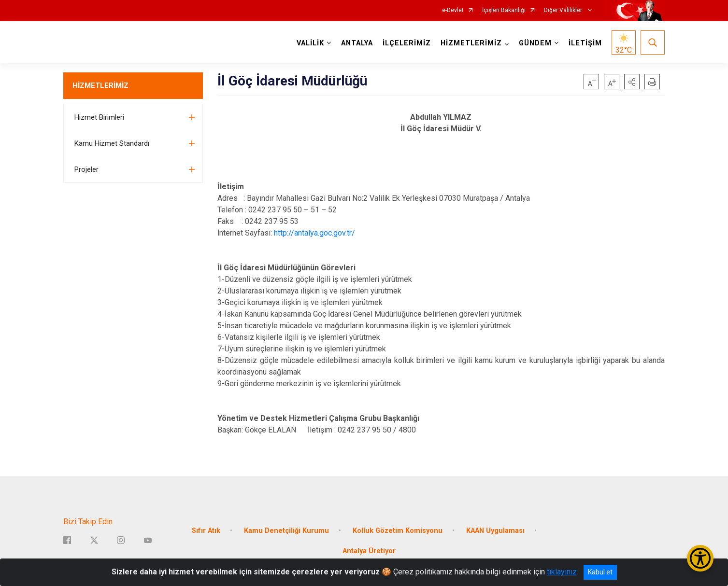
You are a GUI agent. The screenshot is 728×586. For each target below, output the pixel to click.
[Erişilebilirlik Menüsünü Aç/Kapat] (700, 558)
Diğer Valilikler (564, 10)
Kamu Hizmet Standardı (112, 143)
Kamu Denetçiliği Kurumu (286, 531)
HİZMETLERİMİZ (100, 85)
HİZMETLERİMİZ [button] (471, 43)
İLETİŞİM (585, 43)
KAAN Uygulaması (495, 531)
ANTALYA (357, 43)
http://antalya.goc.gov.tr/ (314, 233)
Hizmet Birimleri (99, 117)
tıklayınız (562, 572)
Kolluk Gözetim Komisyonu (398, 531)
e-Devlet (453, 10)
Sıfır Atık (206, 531)
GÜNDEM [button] (535, 43)
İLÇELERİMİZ (407, 43)
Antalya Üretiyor (369, 551)
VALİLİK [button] (310, 43)
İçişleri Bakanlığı (504, 10)
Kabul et (600, 572)
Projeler (86, 169)
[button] (632, 82)
